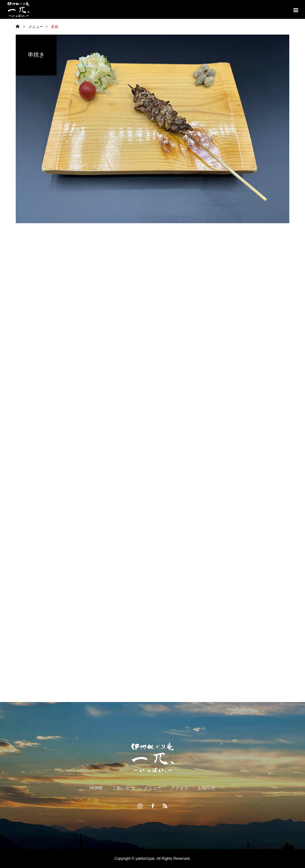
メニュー (152, 788)
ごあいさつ (123, 788)
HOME (96, 788)
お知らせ (207, 788)
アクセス (180, 788)
